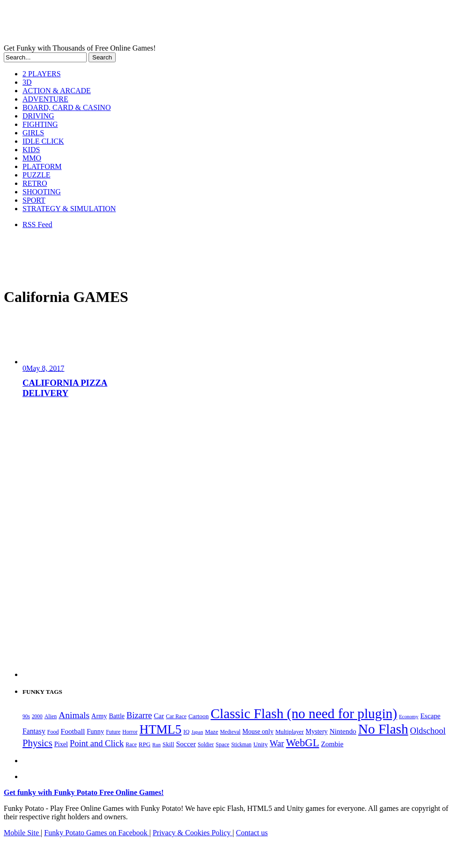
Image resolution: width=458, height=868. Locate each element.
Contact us (252, 833)
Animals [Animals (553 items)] (74, 715)
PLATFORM (42, 166)
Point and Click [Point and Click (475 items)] (97, 743)
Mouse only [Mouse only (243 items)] (258, 732)
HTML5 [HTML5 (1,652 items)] (161, 729)
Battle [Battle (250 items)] (117, 716)
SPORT (34, 200)
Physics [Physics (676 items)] (37, 743)
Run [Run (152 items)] (156, 745)
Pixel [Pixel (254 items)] (61, 744)
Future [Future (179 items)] (113, 732)
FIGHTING (40, 124)
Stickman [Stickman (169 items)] (241, 744)
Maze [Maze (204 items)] (212, 732)
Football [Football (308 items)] (73, 731)
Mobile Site (22, 833)
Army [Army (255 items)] (99, 716)
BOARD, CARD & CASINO (66, 107)
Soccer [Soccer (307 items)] (186, 744)
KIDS (31, 150)
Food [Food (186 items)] (53, 732)
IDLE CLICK (43, 141)
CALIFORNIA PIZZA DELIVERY (65, 388)
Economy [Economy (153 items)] (409, 716)
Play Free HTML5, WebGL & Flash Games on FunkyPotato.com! (163, 24)
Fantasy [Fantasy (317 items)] (34, 731)
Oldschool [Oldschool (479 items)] (428, 731)
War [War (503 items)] (277, 743)
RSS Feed (37, 224)
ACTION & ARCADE (57, 91)
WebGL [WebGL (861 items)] (303, 743)
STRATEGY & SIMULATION (69, 209)
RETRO (35, 183)
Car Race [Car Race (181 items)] (176, 716)
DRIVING (38, 116)
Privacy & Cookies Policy (193, 833)
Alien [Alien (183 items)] (51, 716)
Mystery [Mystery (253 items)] (317, 731)
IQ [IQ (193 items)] (187, 732)
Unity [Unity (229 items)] (261, 744)
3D (27, 82)
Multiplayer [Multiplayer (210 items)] (290, 732)
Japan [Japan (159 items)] (197, 732)
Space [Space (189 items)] (223, 744)
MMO (32, 158)
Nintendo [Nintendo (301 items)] (343, 731)
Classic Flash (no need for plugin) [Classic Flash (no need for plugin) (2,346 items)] (304, 714)
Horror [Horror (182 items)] (130, 732)
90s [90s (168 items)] (26, 716)
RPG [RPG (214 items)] (144, 744)
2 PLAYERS (42, 74)
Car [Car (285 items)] (159, 716)
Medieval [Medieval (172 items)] (230, 732)
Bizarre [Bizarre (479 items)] (139, 715)
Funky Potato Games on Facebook (96, 833)
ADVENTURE (45, 99)
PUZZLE (37, 175)
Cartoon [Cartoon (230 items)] (198, 716)
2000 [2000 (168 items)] (37, 716)
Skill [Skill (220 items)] (168, 744)
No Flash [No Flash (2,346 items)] (383, 729)
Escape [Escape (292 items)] (430, 716)
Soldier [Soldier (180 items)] (206, 744)
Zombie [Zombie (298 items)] (332, 744)
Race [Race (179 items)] (131, 744)
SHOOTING (42, 192)
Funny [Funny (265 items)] (95, 731)
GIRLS (33, 133)
